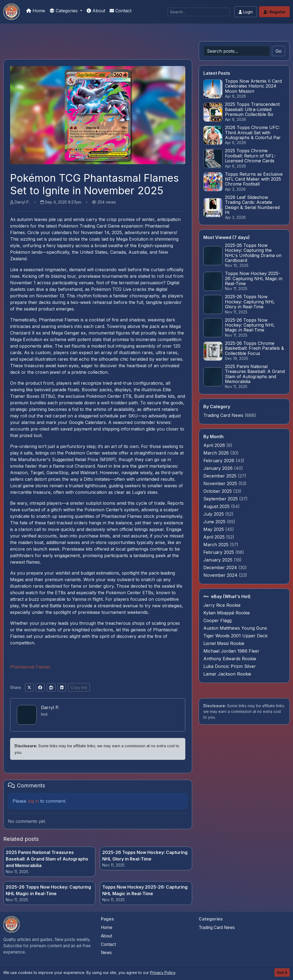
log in (33, 801)
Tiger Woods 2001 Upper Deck (235, 636)
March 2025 (217, 545)
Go (279, 51)
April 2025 (215, 537)
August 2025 (217, 506)
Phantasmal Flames (30, 667)
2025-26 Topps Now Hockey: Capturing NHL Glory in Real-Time (145, 856)
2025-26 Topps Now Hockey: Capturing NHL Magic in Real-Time (48, 890)
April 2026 (215, 445)
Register (275, 12)
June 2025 (215, 522)
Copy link (79, 687)
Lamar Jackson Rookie (227, 674)
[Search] (199, 12)
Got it (282, 972)
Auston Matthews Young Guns (235, 628)
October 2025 (218, 491)
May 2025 (214, 529)
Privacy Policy (163, 972)
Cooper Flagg (217, 620)
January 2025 (219, 560)
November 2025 (221, 483)
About (96, 11)
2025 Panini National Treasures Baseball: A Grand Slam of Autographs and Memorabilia (47, 859)
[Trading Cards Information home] (11, 924)
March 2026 (217, 453)
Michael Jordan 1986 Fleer (231, 651)
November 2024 (221, 575)
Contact (121, 11)
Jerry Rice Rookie (222, 605)
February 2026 (219, 461)
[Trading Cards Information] (11, 12)
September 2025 (221, 499)
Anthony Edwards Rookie (230, 659)
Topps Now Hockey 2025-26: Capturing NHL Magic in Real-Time (145, 890)
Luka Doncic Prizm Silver (230, 666)
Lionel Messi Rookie (224, 643)
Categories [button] (64, 11)
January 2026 (219, 468)
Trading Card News (223, 415)
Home (36, 11)
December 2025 (221, 476)
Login (246, 12)
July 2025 (214, 514)
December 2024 (221, 567)
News (106, 953)
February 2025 (219, 552)
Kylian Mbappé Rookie (227, 613)
